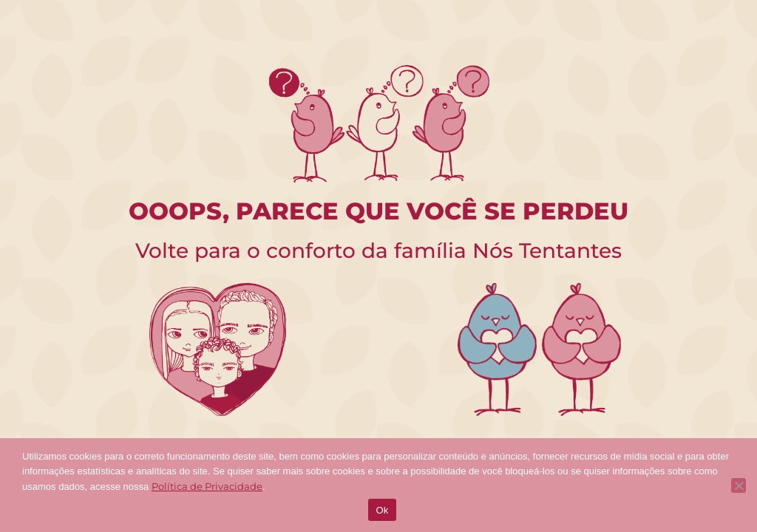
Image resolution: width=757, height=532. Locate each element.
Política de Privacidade (207, 486)
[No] (739, 485)
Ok (382, 510)
